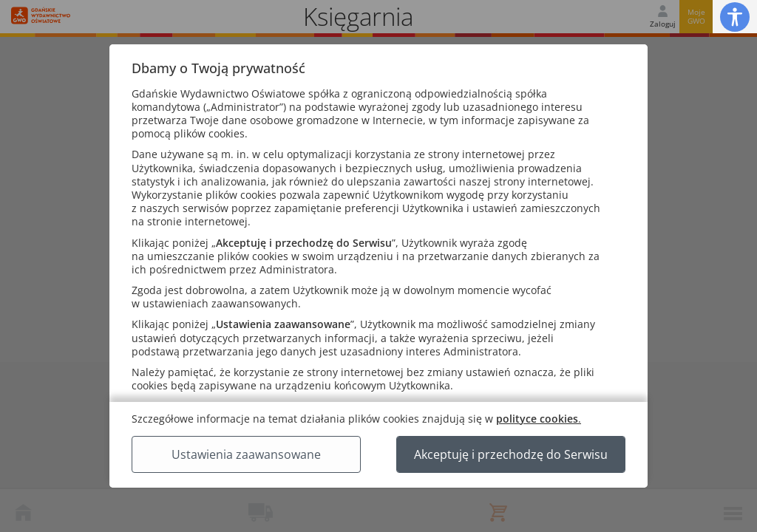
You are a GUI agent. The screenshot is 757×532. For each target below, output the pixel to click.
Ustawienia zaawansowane (246, 454)
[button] (735, 17)
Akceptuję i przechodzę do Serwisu (511, 454)
